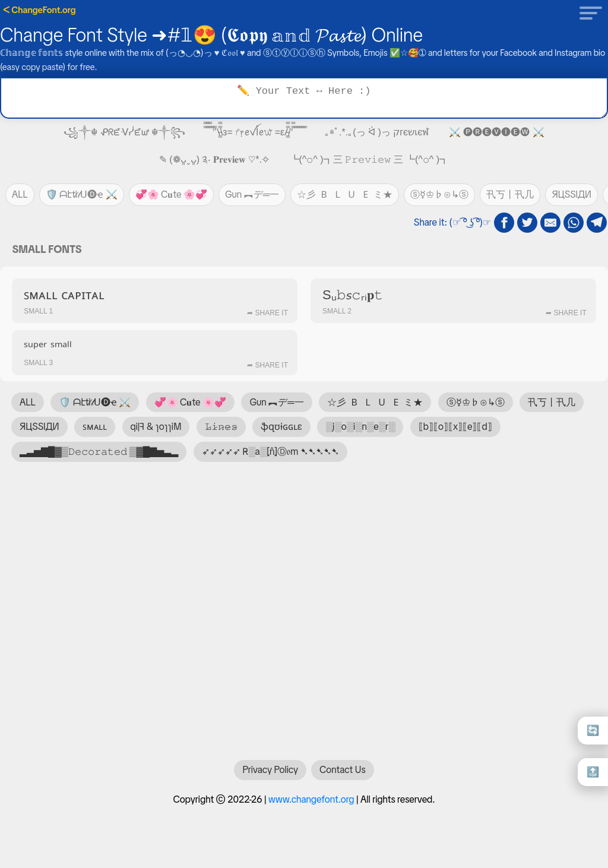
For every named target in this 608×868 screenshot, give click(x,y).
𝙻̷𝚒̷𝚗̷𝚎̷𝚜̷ (221, 427)
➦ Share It (267, 313)
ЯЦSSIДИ (571, 194)
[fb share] (504, 223)
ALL (20, 194)
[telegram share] (597, 223)
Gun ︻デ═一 (252, 194)
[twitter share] (527, 223)
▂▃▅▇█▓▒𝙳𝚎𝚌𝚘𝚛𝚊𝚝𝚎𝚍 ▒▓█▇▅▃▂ (99, 452)
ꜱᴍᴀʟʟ (95, 427)
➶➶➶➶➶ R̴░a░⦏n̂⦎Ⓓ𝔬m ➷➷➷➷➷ (270, 452)
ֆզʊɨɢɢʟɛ (281, 427)
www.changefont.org (311, 805)
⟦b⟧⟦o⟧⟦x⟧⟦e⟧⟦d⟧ (455, 427)
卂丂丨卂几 (510, 194)
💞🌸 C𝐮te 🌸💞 (171, 194)
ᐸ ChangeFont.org (39, 10)
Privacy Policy (270, 776)
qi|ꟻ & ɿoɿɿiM (156, 427)
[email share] (550, 223)
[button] (587, 12)
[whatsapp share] (574, 223)
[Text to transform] (304, 98)
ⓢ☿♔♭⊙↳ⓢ (439, 194)
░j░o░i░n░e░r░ (360, 427)
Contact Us (342, 776)
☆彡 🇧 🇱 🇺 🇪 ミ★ (345, 194)
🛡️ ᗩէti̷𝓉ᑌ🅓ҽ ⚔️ (82, 194)
